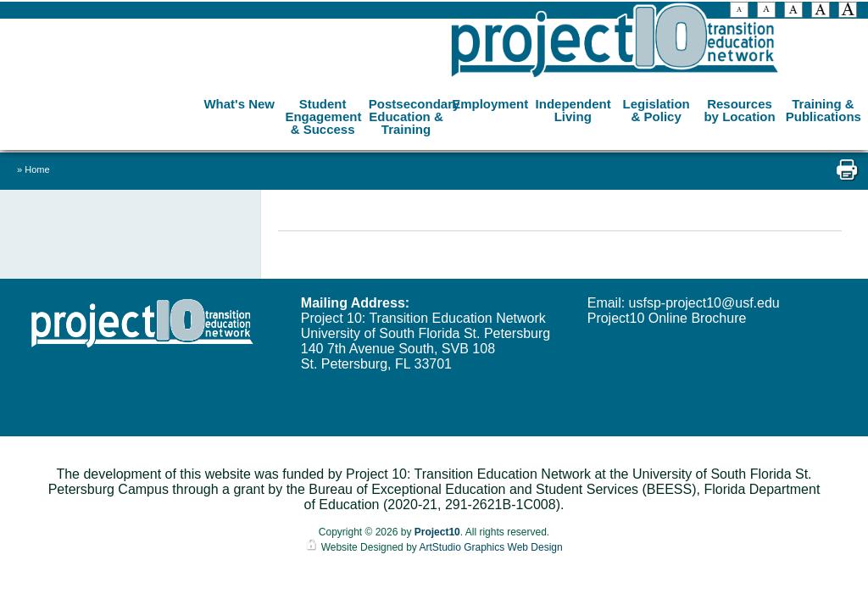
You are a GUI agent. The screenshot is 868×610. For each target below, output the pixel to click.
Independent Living (573, 110)
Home (37, 169)
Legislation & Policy (657, 110)
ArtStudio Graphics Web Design (490, 547)
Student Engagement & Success (323, 116)
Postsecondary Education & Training (408, 116)
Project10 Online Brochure (667, 318)
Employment (490, 104)
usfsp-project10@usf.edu (704, 303)
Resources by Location (739, 110)
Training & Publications (823, 110)
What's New (239, 104)
